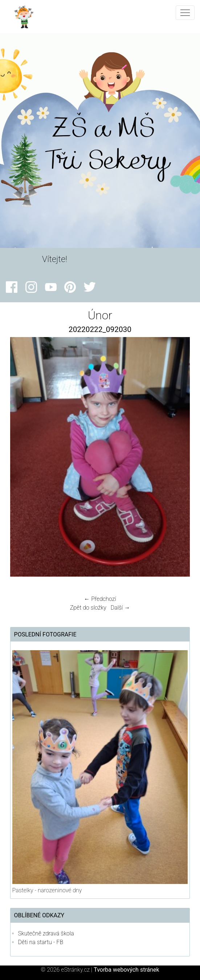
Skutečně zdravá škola (46, 933)
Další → (121, 608)
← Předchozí (100, 599)
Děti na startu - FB (41, 942)
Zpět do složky (88, 608)
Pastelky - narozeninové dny (47, 890)
